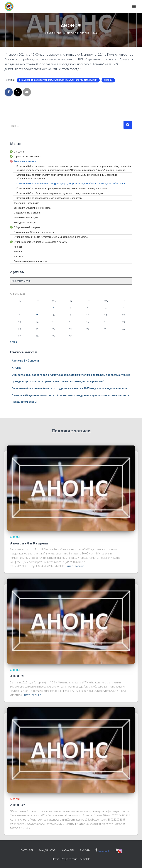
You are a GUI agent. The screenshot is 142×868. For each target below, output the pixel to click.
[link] (10, 6)
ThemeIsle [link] (84, 859)
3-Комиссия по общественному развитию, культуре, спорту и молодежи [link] (58, 80)
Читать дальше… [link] (76, 566)
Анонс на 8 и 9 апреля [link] (25, 361)
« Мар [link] (13, 342)
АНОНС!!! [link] (17, 805)
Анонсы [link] (108, 80)
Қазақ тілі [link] (68, 850)
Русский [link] (85, 850)
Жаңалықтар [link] (47, 850)
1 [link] (54, 308)
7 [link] (37, 315)
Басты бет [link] (27, 850)
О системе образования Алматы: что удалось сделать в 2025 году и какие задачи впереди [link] (69, 388)
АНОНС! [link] (17, 368)
